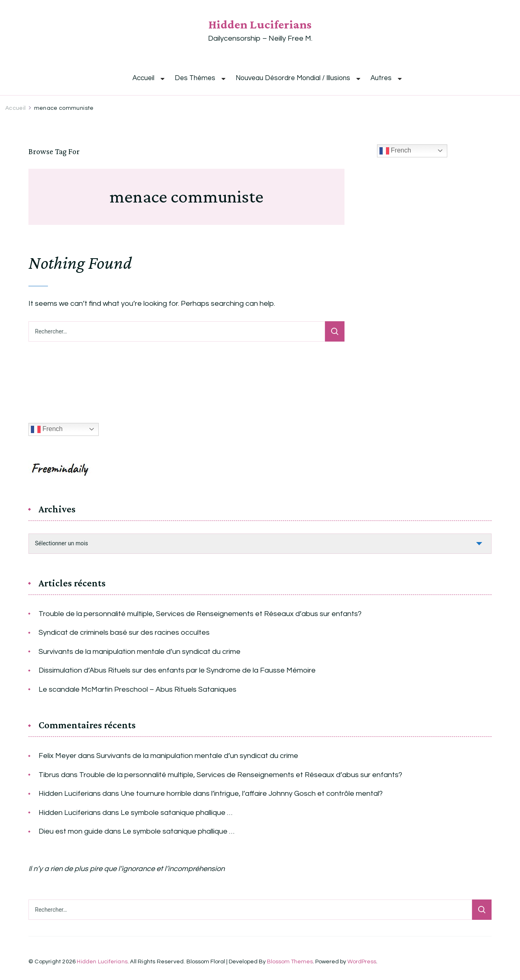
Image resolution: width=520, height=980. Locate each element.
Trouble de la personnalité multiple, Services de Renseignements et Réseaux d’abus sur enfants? (200, 614)
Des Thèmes (195, 78)
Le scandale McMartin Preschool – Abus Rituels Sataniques (138, 689)
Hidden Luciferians (260, 24)
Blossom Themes (290, 962)
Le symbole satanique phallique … (177, 813)
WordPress (362, 962)
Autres (381, 78)
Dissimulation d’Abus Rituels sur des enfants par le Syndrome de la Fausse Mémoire (177, 670)
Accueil (143, 78)
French (395, 151)
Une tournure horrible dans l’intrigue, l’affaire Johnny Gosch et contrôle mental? (252, 794)
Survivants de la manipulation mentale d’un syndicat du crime (140, 652)
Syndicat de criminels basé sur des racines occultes (124, 633)
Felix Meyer (57, 756)
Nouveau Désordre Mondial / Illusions (293, 78)
